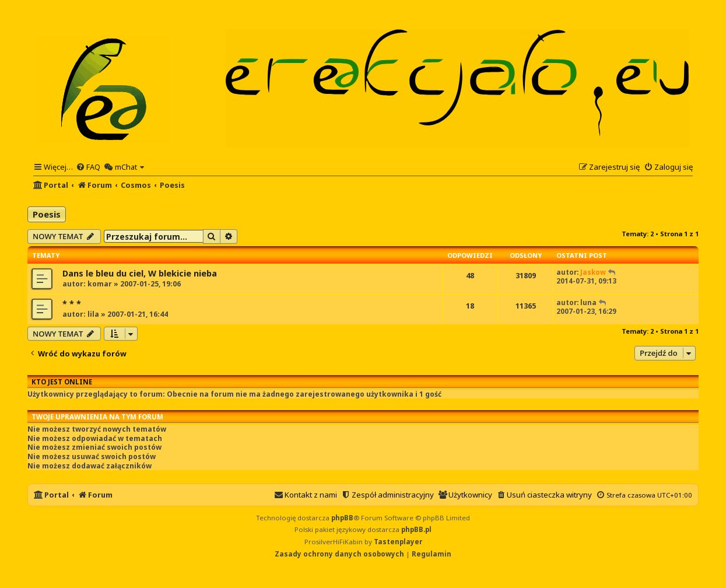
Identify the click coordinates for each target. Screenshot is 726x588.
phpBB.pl (416, 529)
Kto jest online (62, 382)
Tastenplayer (398, 542)
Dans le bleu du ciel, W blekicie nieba (140, 273)
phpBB (342, 518)
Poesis (47, 214)
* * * (72, 304)
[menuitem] (88, 167)
